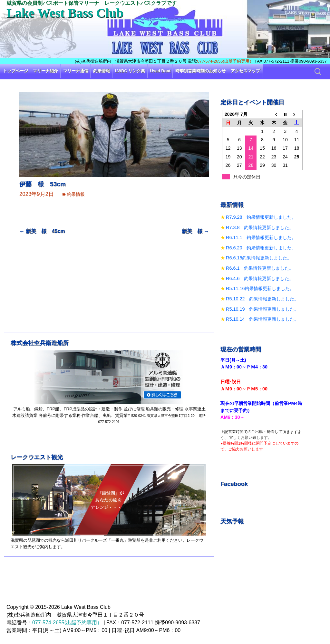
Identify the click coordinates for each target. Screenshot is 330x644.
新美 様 (195, 231)
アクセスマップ (245, 71)
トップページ (15, 71)
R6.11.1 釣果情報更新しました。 (261, 237)
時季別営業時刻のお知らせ (200, 71)
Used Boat (160, 71)
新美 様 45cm (42, 231)
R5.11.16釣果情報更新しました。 (260, 288)
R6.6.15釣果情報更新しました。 (259, 258)
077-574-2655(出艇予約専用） (225, 61)
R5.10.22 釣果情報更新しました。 (262, 299)
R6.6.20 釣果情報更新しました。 (261, 248)
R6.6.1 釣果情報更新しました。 (260, 268)
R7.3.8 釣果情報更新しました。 (260, 227)
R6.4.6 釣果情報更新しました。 (260, 278)
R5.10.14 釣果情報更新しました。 (262, 319)
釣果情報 (102, 71)
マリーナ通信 (76, 71)
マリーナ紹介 (45, 71)
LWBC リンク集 (130, 71)
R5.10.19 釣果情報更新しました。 (262, 309)
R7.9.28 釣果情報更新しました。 (261, 217)
